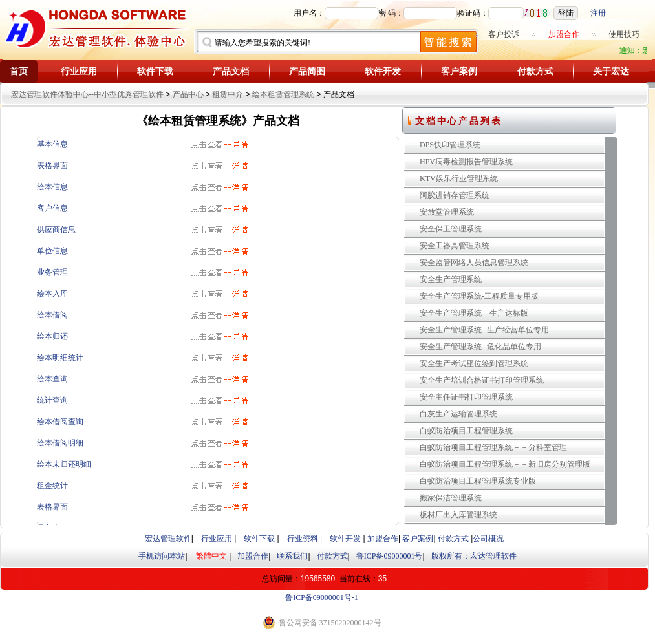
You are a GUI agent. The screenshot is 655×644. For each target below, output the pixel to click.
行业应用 (79, 71)
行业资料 (303, 539)
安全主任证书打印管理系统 (466, 397)
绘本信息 (52, 187)
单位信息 (52, 251)
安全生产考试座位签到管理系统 (474, 363)
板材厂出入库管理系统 (458, 515)
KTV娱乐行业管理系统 (459, 178)
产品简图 (307, 71)
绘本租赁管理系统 (283, 94)
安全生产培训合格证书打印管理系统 (482, 380)
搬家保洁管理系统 (451, 498)
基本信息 (52, 144)
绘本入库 (52, 294)
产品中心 (188, 94)
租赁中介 (228, 94)
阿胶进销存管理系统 (455, 195)
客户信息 (52, 208)
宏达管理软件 (168, 539)
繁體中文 (211, 556)
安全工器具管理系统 (455, 246)
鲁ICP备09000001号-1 (322, 597)
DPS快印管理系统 (450, 145)
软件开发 (383, 71)
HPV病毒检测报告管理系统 (466, 162)
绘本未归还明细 (64, 464)
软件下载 (155, 71)
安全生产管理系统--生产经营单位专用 (484, 330)
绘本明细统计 (60, 358)
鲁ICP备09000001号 (390, 556)
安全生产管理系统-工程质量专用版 (479, 296)
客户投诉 (504, 34)
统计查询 (52, 400)
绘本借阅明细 (60, 443)
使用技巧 (624, 34)
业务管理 (52, 272)
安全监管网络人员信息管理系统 (474, 263)
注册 (598, 13)
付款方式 (535, 71)
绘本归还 (52, 336)
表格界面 (52, 166)
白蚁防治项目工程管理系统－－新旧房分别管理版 (505, 464)
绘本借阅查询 (60, 422)
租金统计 (52, 486)
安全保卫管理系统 (451, 229)
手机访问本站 (162, 556)
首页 (19, 71)
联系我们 (292, 556)
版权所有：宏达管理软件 (474, 556)
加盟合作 (383, 539)
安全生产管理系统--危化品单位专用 (480, 347)
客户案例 (459, 71)
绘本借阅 (52, 315)
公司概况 (488, 539)
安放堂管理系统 (447, 212)
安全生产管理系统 (451, 279)
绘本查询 (52, 379)
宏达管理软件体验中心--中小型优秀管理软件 (87, 94)
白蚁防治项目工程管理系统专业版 (478, 481)
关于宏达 (611, 71)
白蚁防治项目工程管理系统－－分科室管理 (493, 447)
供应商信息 (56, 230)
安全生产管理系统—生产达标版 (474, 313)
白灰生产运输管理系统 (458, 414)
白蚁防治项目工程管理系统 (466, 431)
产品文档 (231, 71)
